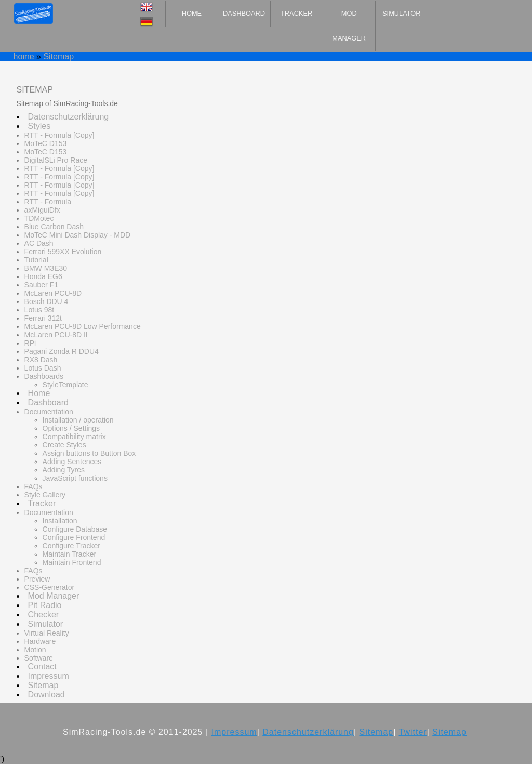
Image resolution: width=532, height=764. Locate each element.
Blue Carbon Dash (54, 227)
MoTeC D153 (46, 143)
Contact (42, 667)
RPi (30, 343)
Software (39, 658)
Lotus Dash (43, 368)
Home (192, 13)
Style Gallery (45, 495)
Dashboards (44, 376)
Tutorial (36, 260)
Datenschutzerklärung (69, 117)
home (24, 56)
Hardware (40, 641)
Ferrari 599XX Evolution (63, 252)
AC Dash (39, 243)
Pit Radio (45, 605)
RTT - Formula (48, 202)
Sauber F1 (41, 285)
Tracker (296, 13)
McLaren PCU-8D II (56, 335)
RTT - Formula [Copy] (59, 135)
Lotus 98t (39, 310)
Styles (39, 126)
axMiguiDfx (42, 210)
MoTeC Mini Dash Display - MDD (78, 235)
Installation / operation (78, 420)
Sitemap (58, 56)
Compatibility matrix (74, 437)
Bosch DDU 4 (46, 301)
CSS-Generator (49, 587)
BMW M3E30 (46, 268)
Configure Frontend (74, 537)
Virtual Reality (47, 633)
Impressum (49, 676)
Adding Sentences (72, 462)
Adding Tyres (64, 470)
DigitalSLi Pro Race (56, 160)
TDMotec (39, 218)
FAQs (34, 486)
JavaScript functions (75, 478)
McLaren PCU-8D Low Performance (83, 326)
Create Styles (64, 445)
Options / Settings (71, 428)
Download (46, 695)
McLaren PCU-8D (53, 293)
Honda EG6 (43, 276)
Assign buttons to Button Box (89, 453)
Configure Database (75, 529)
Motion (35, 650)
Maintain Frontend (72, 562)
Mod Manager (349, 26)
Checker (44, 615)
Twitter (413, 732)
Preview (37, 579)
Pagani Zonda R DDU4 (62, 351)
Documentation (49, 412)
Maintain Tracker (69, 554)
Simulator (401, 13)
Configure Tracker (71, 546)
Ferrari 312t (43, 318)
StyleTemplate (65, 385)
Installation (60, 521)
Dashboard (244, 13)
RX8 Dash (41, 360)
